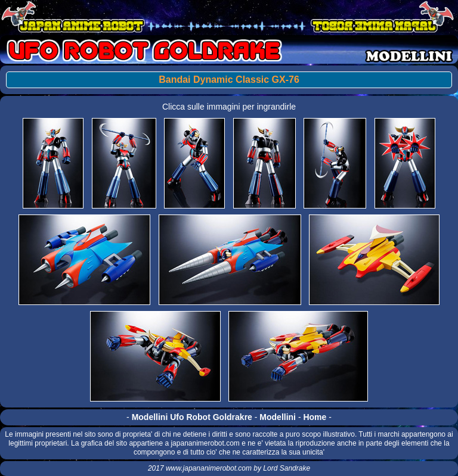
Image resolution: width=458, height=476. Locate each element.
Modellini (278, 417)
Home (315, 417)
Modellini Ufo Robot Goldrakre (192, 417)
